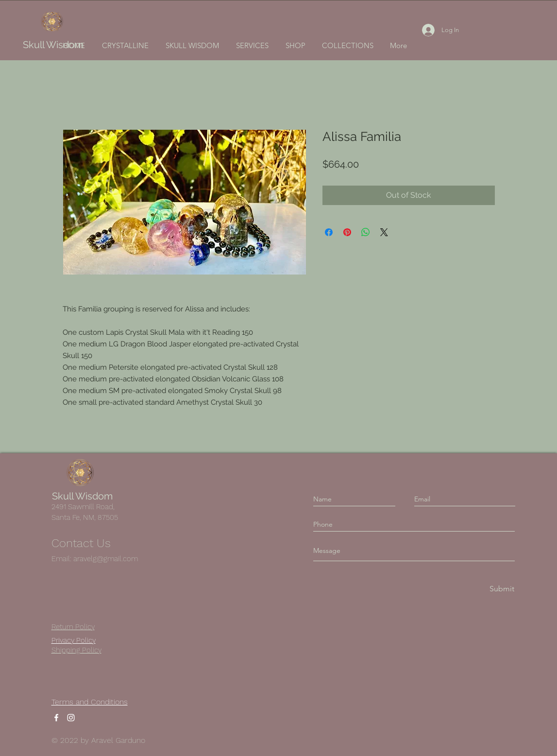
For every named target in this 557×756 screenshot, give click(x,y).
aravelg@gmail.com (106, 559)
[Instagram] (71, 718)
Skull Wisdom (53, 45)
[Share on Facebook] (329, 232)
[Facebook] (56, 718)
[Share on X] (384, 232)
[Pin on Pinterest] (347, 232)
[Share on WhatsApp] (366, 232)
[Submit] (501, 589)
